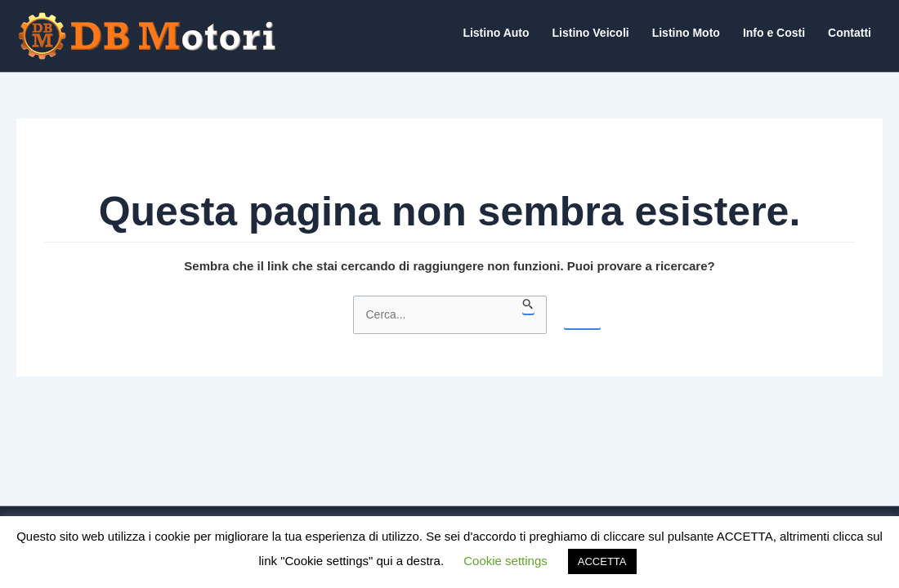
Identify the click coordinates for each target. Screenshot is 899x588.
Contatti (850, 33)
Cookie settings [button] (505, 561)
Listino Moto (686, 33)
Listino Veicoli (591, 33)
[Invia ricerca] (528, 305)
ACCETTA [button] (602, 561)
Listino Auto (496, 33)
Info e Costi (774, 33)
